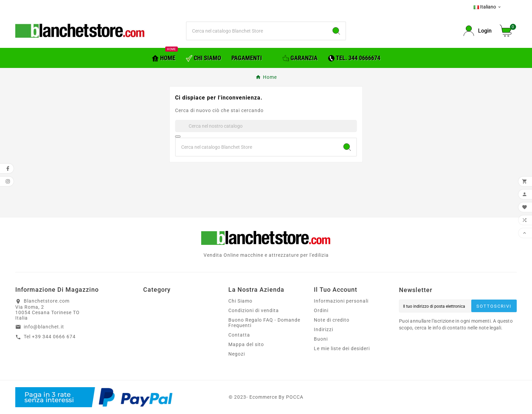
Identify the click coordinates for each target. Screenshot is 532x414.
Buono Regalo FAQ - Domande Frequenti (264, 323)
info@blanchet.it (44, 327)
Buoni (321, 339)
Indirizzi (324, 329)
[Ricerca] (257, 31)
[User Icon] (478, 31)
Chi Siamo (240, 301)
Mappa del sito (246, 344)
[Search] (336, 31)
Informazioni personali (341, 301)
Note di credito (332, 320)
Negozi (237, 354)
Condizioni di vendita (254, 310)
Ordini (321, 310)
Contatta (239, 335)
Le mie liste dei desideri (342, 348)
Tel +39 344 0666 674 (50, 337)
